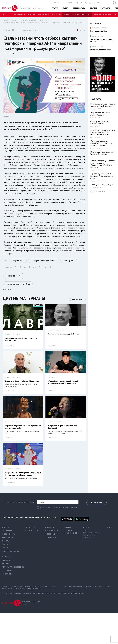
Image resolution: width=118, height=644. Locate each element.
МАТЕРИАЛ (18, 334)
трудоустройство (26, 191)
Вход (114, 5)
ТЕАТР (94, 36)
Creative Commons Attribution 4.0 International (60, 593)
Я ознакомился (46, 507)
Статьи (105, 28)
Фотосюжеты (9, 534)
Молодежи (57, 15)
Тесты (5, 544)
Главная (5, 20)
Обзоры (6, 541)
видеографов (69, 191)
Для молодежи (32, 531)
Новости (31, 15)
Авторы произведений (13, 567)
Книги (110, 527)
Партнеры (7, 571)
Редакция (7, 560)
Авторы (6, 564)
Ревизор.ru (12, 53)
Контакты (7, 574)
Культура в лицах (11, 551)
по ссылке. (31, 182)
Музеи (94, 8)
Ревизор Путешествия (102, 15)
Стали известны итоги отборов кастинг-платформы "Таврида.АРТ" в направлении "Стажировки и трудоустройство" (44, 23)
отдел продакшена (13, 194)
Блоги (5, 548)
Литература (79, 8)
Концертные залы (89, 535)
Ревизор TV (8, 537)
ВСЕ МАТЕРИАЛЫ (79, 299)
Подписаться (96, 503)
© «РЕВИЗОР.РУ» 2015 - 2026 (31, 603)
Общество (52, 518)
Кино (65, 8)
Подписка (68, 3)
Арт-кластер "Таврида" (29, 20)
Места (86, 527)
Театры (86, 530)
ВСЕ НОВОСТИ (100, 191)
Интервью (7, 531)
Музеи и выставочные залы (92, 533)
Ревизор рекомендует (81, 15)
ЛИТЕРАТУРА (96, 28)
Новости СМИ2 (7, 290)
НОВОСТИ (82, 30)
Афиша (67, 15)
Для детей (30, 527)
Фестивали (51, 534)
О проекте (55, 3)
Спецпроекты (44, 15)
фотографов (58, 191)
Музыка (106, 8)
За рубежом (51, 537)
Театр (55, 8)
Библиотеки (87, 537)
